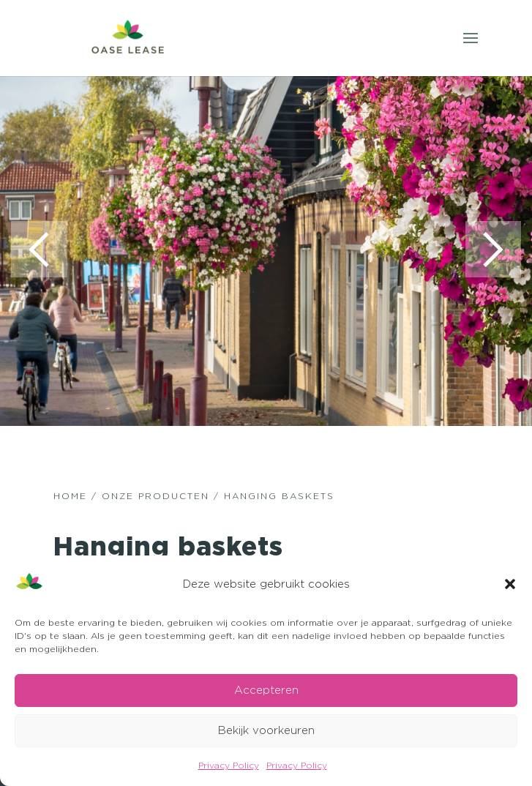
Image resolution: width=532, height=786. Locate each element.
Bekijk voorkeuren (266, 730)
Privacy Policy (229, 765)
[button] (510, 584)
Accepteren (266, 690)
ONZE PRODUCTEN (156, 497)
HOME (70, 497)
